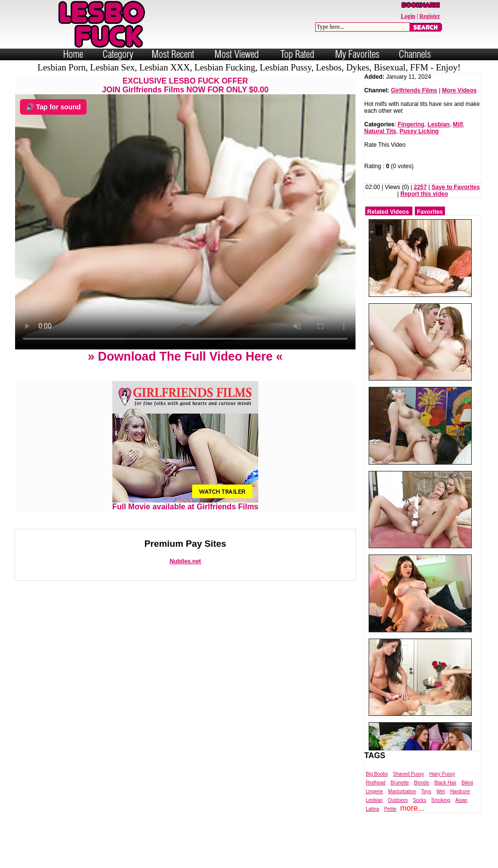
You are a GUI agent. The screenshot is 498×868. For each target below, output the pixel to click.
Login (408, 16)
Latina (372, 809)
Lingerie (374, 791)
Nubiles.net (186, 561)
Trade (293, 860)
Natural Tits (380, 131)
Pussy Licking (419, 131)
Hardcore (460, 791)
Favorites (430, 212)
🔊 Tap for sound (53, 107)
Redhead (376, 783)
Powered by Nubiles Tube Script (239, 860)
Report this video (424, 194)
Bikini (467, 783)
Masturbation (402, 791)
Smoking (441, 800)
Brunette (400, 783)
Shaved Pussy (409, 774)
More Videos (459, 90)
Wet (441, 791)
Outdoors (398, 800)
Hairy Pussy (442, 774)
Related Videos (388, 212)
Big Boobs (377, 774)
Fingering (411, 124)
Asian (461, 800)
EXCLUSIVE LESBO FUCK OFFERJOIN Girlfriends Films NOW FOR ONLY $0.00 (185, 85)
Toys (426, 791)
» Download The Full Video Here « (185, 356)
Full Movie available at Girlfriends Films (186, 503)
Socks (419, 800)
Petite (391, 809)
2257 (420, 187)
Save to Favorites (455, 187)
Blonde (421, 783)
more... (412, 808)
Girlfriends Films (414, 90)
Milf (458, 124)
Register (430, 16)
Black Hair (445, 783)
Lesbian (438, 124)
